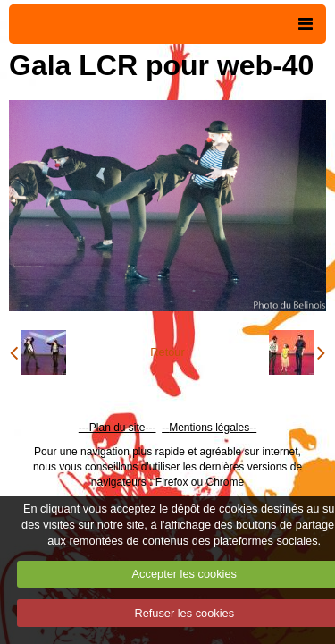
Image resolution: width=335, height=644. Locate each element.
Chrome (226, 482)
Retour (167, 352)
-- (165, 428)
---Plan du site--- (117, 428)
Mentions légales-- (213, 428)
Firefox (172, 482)
